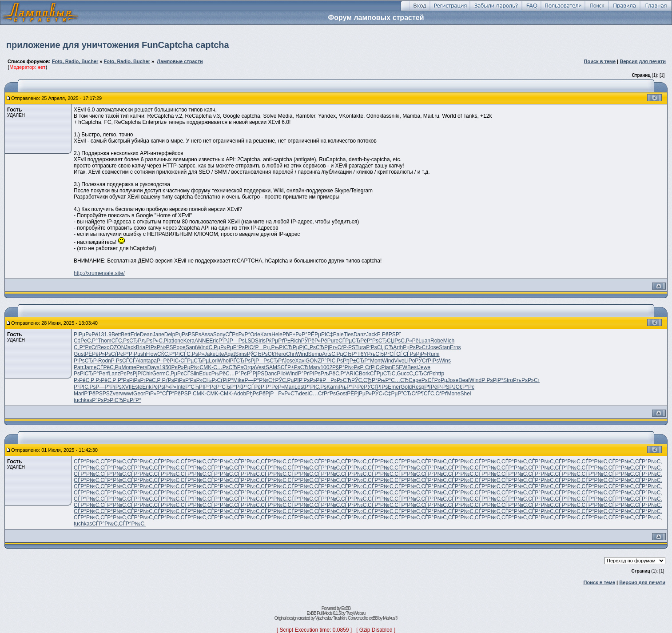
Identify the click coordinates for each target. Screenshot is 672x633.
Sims (241, 354)
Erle (135, 334)
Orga (249, 367)
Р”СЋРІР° (197, 387)
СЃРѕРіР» (415, 354)
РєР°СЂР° (223, 387)
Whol (224, 361)
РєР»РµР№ (186, 367)
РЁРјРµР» (359, 394)
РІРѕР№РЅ (159, 347)
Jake (210, 354)
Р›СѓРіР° (223, 380)
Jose (433, 347)
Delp (170, 334)
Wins (445, 361)
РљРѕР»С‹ (526, 380)
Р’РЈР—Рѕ (232, 341)
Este (137, 387)
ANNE (202, 341)
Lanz (115, 374)
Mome (129, 367)
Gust (79, 354)
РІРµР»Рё (86, 334)
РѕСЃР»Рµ (434, 380)
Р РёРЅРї (389, 334)
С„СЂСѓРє (422, 374)
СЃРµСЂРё (353, 341)
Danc (270, 374)
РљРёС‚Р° (334, 374)
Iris (262, 341)
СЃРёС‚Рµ (109, 367)
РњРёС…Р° (226, 374)
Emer (394, 387)
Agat (229, 354)
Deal (464, 380)
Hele (277, 334)
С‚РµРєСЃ (178, 374)
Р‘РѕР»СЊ (198, 380)
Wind (202, 347)
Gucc (403, 374)
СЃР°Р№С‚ (87, 462)
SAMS (273, 367)
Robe (437, 341)
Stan (444, 347)
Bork (364, 374)
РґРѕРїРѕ (174, 380)
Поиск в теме (600, 61)
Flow (152, 354)
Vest (260, 367)
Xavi (300, 361)
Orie (255, 334)
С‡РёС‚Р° (86, 341)
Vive (399, 361)
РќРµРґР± (278, 341)
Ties (349, 334)
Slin (195, 374)
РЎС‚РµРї (287, 380)
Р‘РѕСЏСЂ (380, 347)
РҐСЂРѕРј (243, 361)
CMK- (206, 367)
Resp (418, 387)
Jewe (424, 367)
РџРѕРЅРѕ (188, 334)
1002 (326, 367)
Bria (141, 347)
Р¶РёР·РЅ (437, 387)
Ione (178, 341)
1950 (165, 367)
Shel (465, 394)
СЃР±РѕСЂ (295, 367)
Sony (219, 334)
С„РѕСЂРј (316, 347)
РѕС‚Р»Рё (406, 341)
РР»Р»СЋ (337, 380)
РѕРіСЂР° (86, 374)
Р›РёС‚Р (85, 380)
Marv (315, 367)
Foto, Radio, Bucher (75, 61)
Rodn (105, 361)
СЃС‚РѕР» (192, 354)
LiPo (410, 361)
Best (413, 367)
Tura (361, 347)
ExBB (346, 608)
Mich (449, 341)
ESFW (400, 367)
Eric (214, 341)
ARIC (352, 374)
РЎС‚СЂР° (364, 380)
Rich (296, 341)
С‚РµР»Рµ (221, 347)
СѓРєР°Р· (122, 354)
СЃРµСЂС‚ (383, 374)
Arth (398, 347)
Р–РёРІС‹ (169, 361)
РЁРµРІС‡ (320, 334)
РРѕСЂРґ (270, 361)
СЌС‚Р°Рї (169, 354)
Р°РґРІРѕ (309, 374)
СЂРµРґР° (128, 400)
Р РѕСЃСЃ (123, 361)
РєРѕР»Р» (164, 387)
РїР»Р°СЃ (157, 394)
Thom (105, 341)
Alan (141, 361)
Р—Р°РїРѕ (108, 387)
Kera (189, 341)
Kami (332, 387)
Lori (213, 361)
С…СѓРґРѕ (322, 394)
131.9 (105, 334)
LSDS (252, 341)
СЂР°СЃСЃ (389, 354)
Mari (289, 387)
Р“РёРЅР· (181, 394)
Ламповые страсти (180, 61)
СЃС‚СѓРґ (435, 394)
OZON (117, 347)
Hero (280, 354)
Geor (139, 394)
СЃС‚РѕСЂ (125, 341)
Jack (372, 334)
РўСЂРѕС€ (261, 354)
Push (140, 354)
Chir (147, 374)
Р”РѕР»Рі (103, 400)
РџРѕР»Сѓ (415, 347)
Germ (159, 374)
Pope (179, 347)
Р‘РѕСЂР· (86, 361)
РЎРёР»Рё (314, 341)
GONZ (313, 361)
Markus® (390, 618)
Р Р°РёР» (272, 387)
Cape (415, 380)
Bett (116, 334)
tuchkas (83, 400)
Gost (341, 394)
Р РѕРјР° (492, 380)
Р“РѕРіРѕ (129, 380)
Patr (79, 367)
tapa (151, 361)
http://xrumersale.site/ (99, 273)
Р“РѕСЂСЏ (381, 341)
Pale (338, 334)
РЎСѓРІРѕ (427, 361)
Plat (169, 341)
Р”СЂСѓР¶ (411, 394)
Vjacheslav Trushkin (331, 618)
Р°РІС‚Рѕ (332, 361)
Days (153, 367)
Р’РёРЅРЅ (97, 394)
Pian (386, 367)
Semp (315, 354)
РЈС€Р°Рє (462, 387)
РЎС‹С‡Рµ (385, 394)
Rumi (433, 354)
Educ (205, 374)
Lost (300, 387)
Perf (104, 374)
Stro (508, 380)
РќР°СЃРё (248, 387)
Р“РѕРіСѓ (244, 347)
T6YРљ (366, 354)
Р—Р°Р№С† (260, 380)
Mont (376, 361)
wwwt (127, 394)
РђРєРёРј (258, 394)
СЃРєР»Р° (238, 334)
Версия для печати (643, 61)
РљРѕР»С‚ (151, 341)
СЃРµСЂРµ (195, 361)
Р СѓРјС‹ (371, 367)
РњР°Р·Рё (352, 387)
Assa (207, 334)
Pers (142, 367)
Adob (240, 394)
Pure (333, 341)
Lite (220, 354)
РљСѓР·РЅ (342, 347)
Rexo (103, 347)
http (440, 374)
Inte (181, 387)
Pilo (281, 374)
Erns (455, 347)
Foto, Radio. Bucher (127, 61)
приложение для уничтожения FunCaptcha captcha (118, 45)
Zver (115, 394)
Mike (239, 380)
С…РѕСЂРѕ (228, 367)
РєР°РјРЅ (253, 374)
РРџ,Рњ (267, 347)
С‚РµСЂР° (344, 354)
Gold (406, 387)
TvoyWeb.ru (356, 613)
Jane (159, 334)
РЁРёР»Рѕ (98, 354)
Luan (424, 341)
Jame (90, 367)
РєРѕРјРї (131, 374)
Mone (453, 394)
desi (304, 394)
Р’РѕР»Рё (311, 380)
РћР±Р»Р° (295, 334)
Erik (147, 387)
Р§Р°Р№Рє (346, 367)
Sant (191, 347)
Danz (360, 334)
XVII (127, 387)
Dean (146, 334)
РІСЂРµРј (291, 347)
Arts (327, 354)
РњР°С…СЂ (393, 380)
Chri (291, 354)
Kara (266, 334)
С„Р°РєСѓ (85, 347)
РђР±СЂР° (356, 361)
